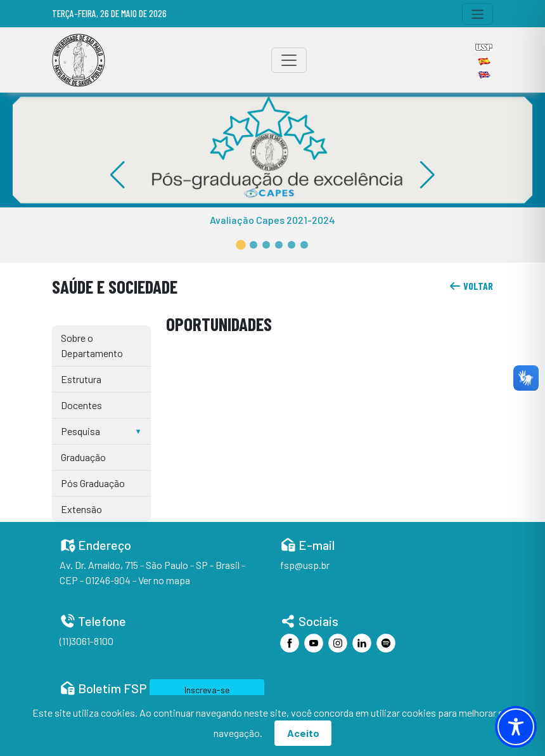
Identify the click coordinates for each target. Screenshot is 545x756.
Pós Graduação (93, 483)
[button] (241, 245)
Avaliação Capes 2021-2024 (272, 220)
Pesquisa (80, 431)
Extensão (81, 509)
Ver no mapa (164, 580)
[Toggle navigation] (478, 14)
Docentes (81, 405)
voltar (471, 286)
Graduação (83, 457)
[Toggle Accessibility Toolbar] (516, 727)
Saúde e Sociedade (115, 286)
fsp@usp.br (305, 565)
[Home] (79, 60)
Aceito (303, 733)
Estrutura (81, 379)
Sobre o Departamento (92, 345)
